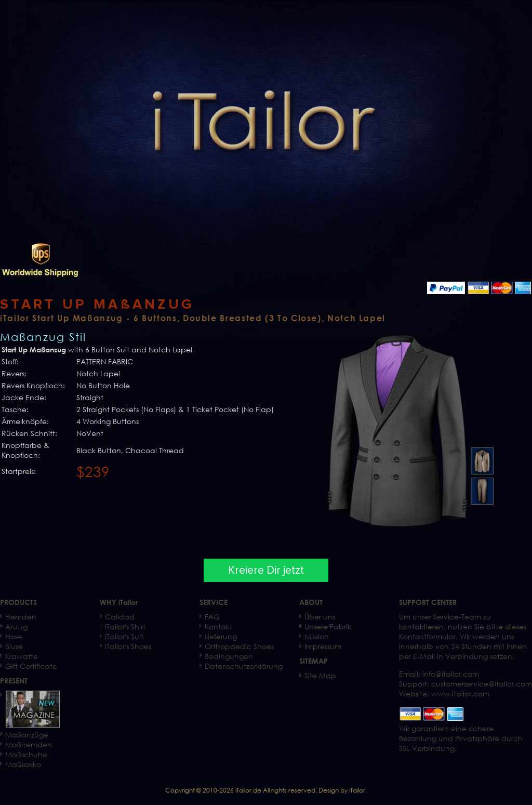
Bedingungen (229, 656)
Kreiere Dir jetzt (266, 570)
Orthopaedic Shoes (239, 646)
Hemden (21, 617)
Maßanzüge (27, 735)
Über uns (320, 617)
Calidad (120, 617)
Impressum (323, 646)
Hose (14, 636)
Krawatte (22, 656)
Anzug (16, 626)
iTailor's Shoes (128, 646)
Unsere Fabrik (328, 626)
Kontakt (218, 626)
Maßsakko (23, 764)
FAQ (212, 617)
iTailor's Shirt (125, 626)
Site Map (320, 675)
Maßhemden (29, 744)
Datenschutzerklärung (244, 666)
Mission (317, 636)
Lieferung (221, 636)
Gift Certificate (31, 666)
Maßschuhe (26, 754)
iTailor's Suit (124, 636)
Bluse (14, 646)
